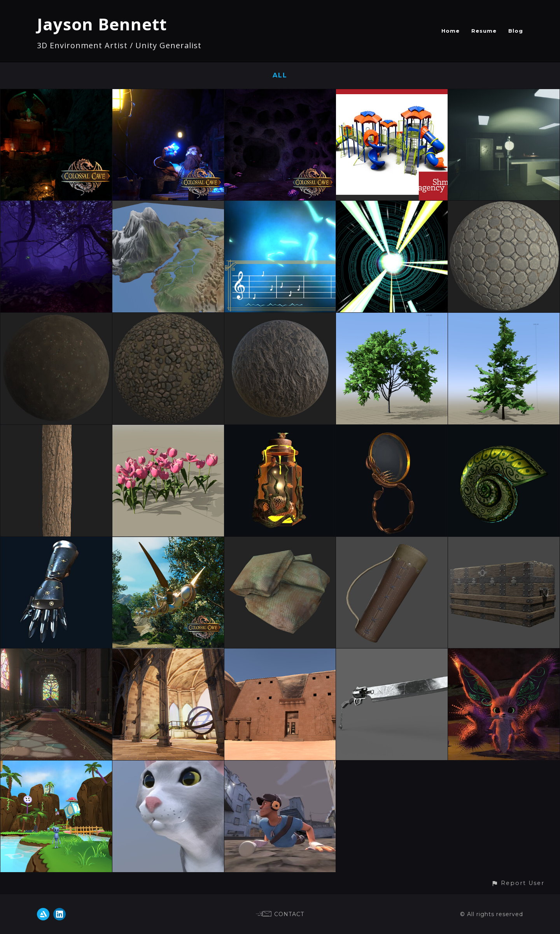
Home (451, 31)
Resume (484, 31)
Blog (516, 31)
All (280, 75)
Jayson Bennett (102, 24)
